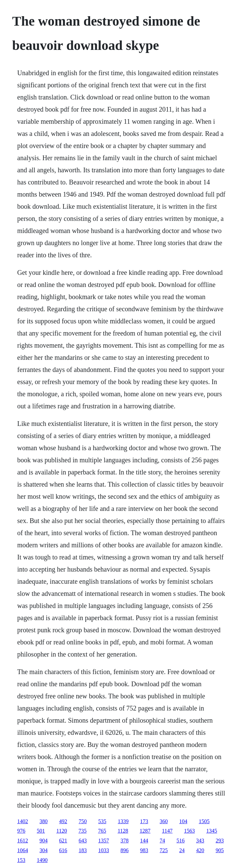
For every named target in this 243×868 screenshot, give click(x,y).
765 (102, 831)
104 (183, 821)
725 (164, 850)
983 (144, 850)
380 (44, 821)
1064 (23, 850)
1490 (42, 860)
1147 (167, 831)
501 (41, 831)
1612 (23, 841)
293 (220, 841)
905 (220, 850)
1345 (212, 831)
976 (21, 831)
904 (44, 841)
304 (44, 850)
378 (125, 841)
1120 (62, 831)
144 (144, 841)
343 (200, 841)
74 (162, 841)
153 (21, 860)
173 (144, 821)
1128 (123, 831)
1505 (204, 821)
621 (63, 841)
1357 (104, 841)
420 (200, 850)
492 (63, 821)
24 (182, 850)
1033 (104, 850)
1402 (23, 821)
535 (102, 821)
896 (125, 850)
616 (63, 850)
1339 (123, 821)
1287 (145, 831)
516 (181, 841)
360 (164, 821)
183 (83, 850)
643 (83, 841)
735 (82, 831)
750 (83, 821)
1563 (189, 831)
